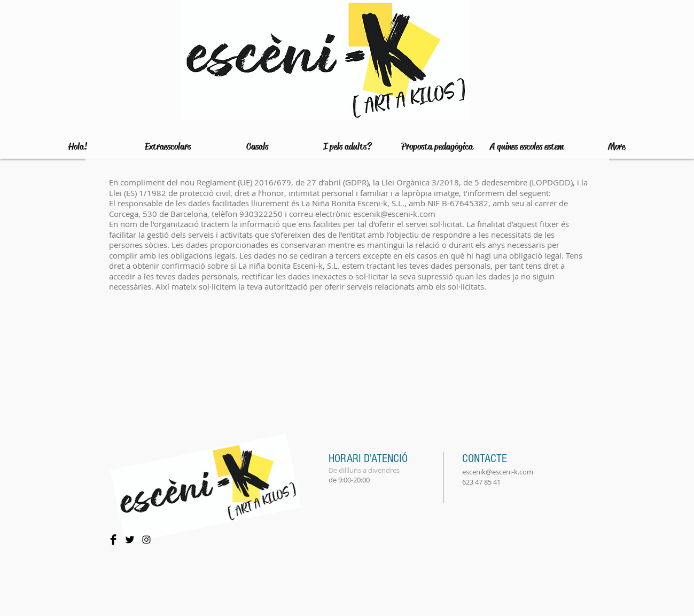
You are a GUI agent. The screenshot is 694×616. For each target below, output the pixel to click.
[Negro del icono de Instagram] (146, 540)
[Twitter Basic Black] (130, 540)
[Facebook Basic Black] (113, 540)
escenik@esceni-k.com (394, 214)
